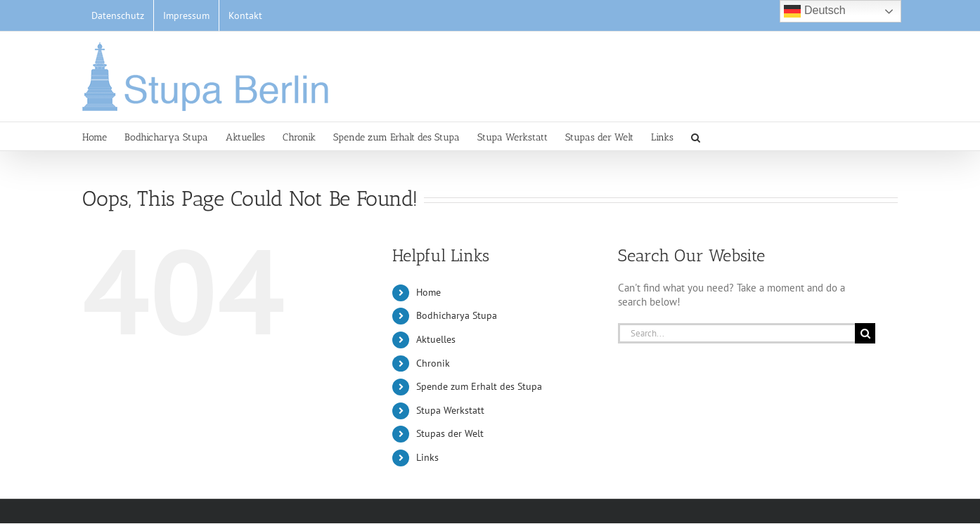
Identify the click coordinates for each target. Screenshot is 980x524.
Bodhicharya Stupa (457, 315)
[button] (696, 136)
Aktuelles (436, 339)
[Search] (865, 333)
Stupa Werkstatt (450, 410)
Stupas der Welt (450, 433)
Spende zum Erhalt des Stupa (479, 386)
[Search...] (737, 333)
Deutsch (814, 11)
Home (428, 292)
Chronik (433, 363)
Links (427, 457)
